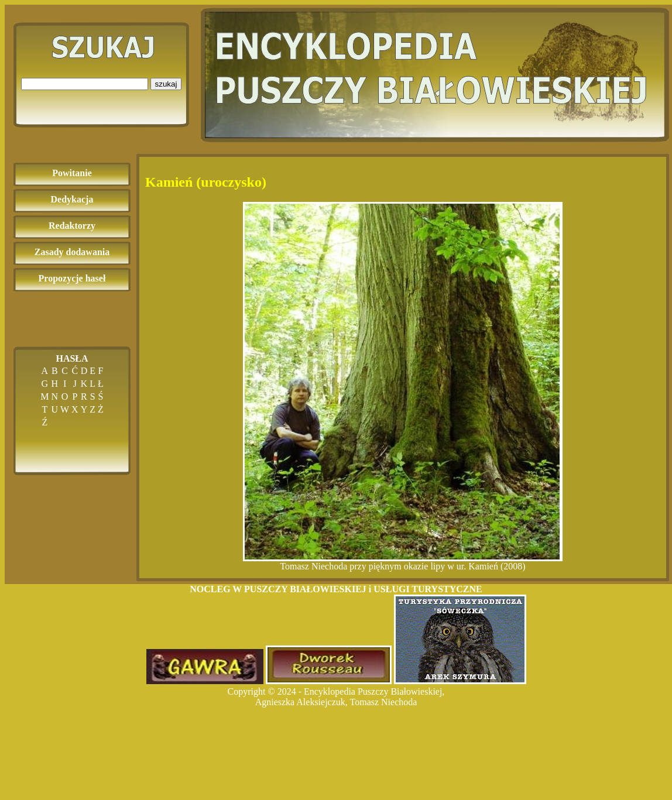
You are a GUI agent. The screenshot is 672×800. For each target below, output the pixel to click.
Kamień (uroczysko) (206, 182)
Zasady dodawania (72, 252)
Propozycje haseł (72, 278)
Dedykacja (72, 199)
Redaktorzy (72, 226)
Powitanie (72, 173)
